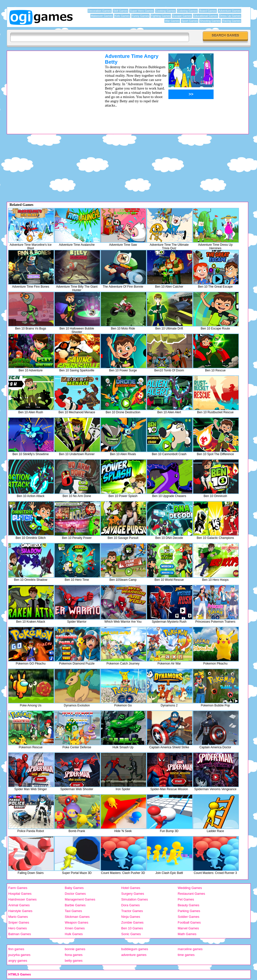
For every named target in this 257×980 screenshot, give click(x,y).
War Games (172, 21)
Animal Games (19, 905)
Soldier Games (188, 917)
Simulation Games (135, 899)
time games (186, 955)
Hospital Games (20, 894)
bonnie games (75, 949)
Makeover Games (102, 16)
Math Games (187, 934)
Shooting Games (210, 21)
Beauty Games (188, 905)
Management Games (80, 899)
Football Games (189, 922)
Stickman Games (77, 917)
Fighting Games (161, 16)
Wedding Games (190, 888)
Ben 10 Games (132, 928)
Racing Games (232, 21)
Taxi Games (73, 911)
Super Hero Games (142, 11)
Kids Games (122, 16)
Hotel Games (131, 888)
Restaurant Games (191, 894)
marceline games (190, 949)
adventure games (134, 955)
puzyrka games (19, 955)
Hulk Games (74, 934)
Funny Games (140, 16)
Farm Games (18, 888)
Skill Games (121, 11)
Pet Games (186, 899)
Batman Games (20, 934)
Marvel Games (188, 928)
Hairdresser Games (22, 899)
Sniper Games (19, 922)
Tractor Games (132, 911)
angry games (18, 961)
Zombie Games (132, 922)
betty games (74, 961)
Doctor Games (75, 894)
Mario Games (18, 917)
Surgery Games (133, 894)
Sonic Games (131, 934)
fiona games (74, 955)
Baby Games (74, 888)
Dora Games (131, 905)
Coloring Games (187, 11)
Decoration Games (100, 11)
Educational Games (206, 16)
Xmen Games (75, 928)
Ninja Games (131, 917)
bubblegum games (135, 949)
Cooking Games (166, 11)
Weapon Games (77, 922)
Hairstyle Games (20, 911)
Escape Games (182, 16)
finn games (16, 949)
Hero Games (18, 928)
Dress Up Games (230, 16)
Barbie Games (75, 905)
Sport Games (190, 21)
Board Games (208, 11)
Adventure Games (230, 11)
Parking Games (189, 911)
